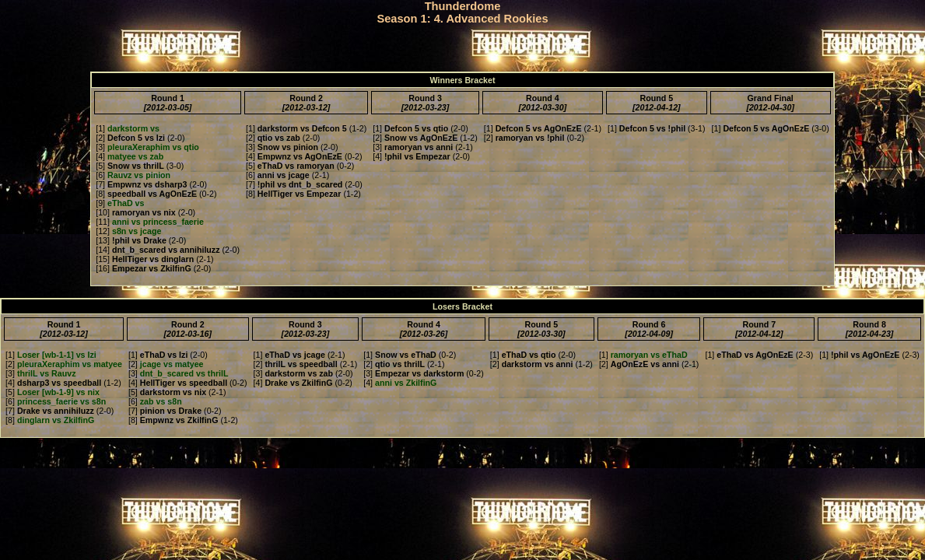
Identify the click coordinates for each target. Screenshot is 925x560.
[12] (128, 231)
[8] (146, 194)
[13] (131, 240)
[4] (130, 156)
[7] (141, 184)
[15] (145, 259)
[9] (120, 203)
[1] (128, 128)
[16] (144, 268)
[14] (158, 250)
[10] (136, 212)
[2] (130, 138)
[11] (150, 222)
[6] (133, 175)
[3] (147, 147)
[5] (130, 166)
